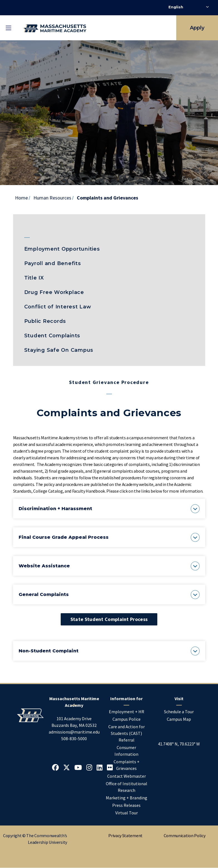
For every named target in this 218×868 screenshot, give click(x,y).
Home (21, 198)
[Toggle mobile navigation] (8, 28)
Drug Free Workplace (54, 292)
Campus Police (127, 719)
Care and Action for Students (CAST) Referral (127, 733)
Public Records (45, 321)
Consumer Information (126, 751)
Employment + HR (127, 712)
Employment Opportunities (62, 249)
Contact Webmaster (127, 776)
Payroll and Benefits (53, 263)
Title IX (34, 278)
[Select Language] (189, 7)
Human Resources (52, 198)
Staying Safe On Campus (59, 350)
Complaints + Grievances (127, 765)
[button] (109, 509)
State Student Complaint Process (109, 619)
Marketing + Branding (127, 798)
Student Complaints (52, 336)
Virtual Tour (127, 813)
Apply (197, 28)
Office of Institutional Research (127, 787)
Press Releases (126, 805)
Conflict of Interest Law (58, 307)
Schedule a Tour (179, 712)
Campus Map (179, 719)
